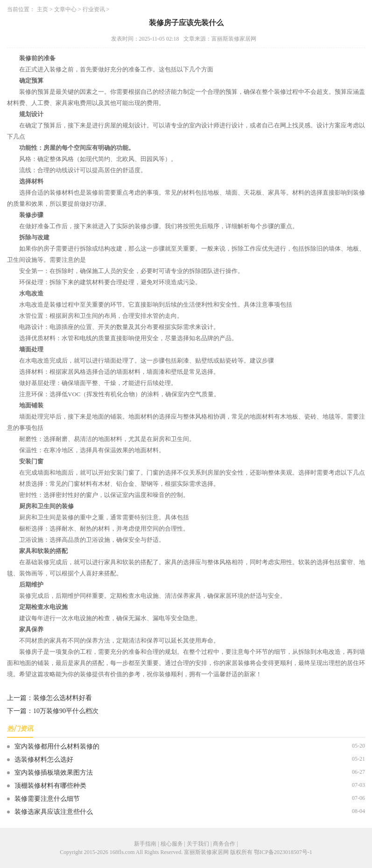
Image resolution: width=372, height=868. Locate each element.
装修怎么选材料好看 (63, 698)
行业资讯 (94, 9)
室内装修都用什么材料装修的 (57, 746)
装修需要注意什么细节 (47, 799)
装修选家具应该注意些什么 (54, 812)
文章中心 (65, 9)
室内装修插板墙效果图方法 (54, 773)
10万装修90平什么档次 (66, 711)
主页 (42, 9)
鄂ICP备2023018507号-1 (283, 852)
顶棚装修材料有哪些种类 (50, 786)
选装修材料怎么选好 (44, 759)
